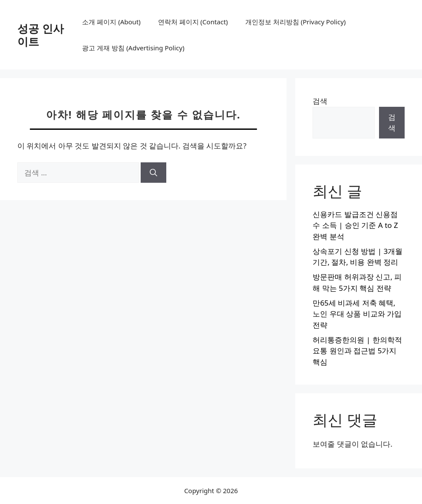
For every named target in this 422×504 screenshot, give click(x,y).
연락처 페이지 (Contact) (193, 22)
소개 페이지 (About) (111, 22)
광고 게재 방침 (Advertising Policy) (133, 48)
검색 (320, 101)
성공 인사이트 (41, 35)
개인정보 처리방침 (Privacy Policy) (295, 22)
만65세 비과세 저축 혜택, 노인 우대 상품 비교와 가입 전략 (357, 314)
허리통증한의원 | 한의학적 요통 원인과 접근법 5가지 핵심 (357, 351)
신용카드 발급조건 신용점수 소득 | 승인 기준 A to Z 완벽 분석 (355, 225)
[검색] (153, 173)
